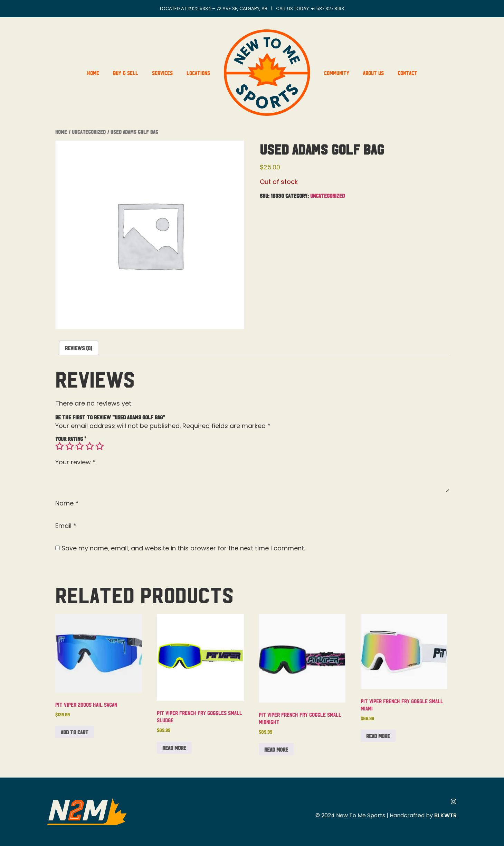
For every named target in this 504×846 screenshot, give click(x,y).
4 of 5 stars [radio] (89, 446)
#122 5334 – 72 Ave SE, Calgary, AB (227, 8)
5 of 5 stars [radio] (99, 446)
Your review (75, 462)
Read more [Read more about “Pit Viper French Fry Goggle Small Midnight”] (276, 749)
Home (93, 73)
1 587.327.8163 (329, 8)
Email (66, 526)
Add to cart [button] (75, 732)
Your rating (71, 438)
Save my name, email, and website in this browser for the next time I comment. (183, 548)
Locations (198, 73)
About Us (373, 73)
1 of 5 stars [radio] (59, 446)
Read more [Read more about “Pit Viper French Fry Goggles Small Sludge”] (174, 747)
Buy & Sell (126, 73)
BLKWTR (445, 815)
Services (162, 73)
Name (67, 503)
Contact (407, 73)
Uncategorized (89, 132)
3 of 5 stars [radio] (79, 446)
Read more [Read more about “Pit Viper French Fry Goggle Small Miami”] (378, 736)
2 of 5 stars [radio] (69, 446)
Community (337, 73)
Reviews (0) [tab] (79, 348)
